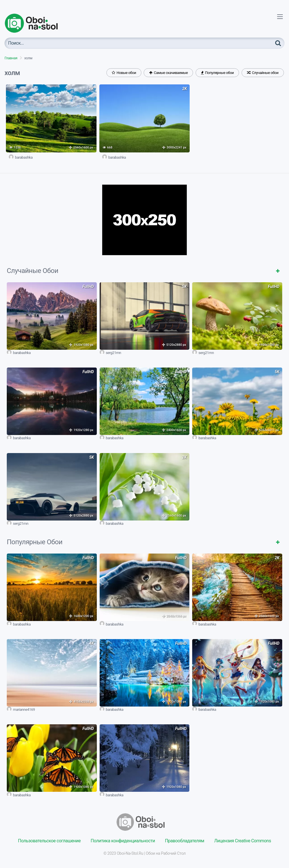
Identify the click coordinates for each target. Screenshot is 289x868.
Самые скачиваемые (168, 73)
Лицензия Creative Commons (243, 841)
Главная (11, 58)
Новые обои (124, 73)
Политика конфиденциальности (123, 841)
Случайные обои (263, 73)
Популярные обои (217, 73)
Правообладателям (184, 841)
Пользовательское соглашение (49, 841)
